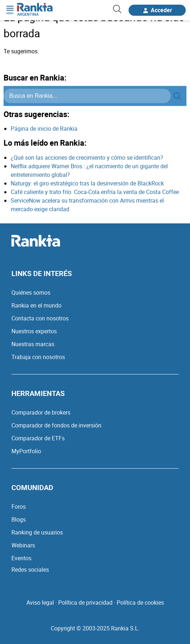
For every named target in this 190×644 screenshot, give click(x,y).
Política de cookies (140, 602)
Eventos (21, 558)
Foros (19, 507)
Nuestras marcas (33, 344)
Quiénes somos (31, 292)
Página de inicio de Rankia (44, 129)
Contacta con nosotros (40, 318)
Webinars (23, 545)
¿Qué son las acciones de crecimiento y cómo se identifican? (87, 158)
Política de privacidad (85, 602)
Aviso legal (40, 602)
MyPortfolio (26, 451)
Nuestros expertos (34, 331)
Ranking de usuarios (37, 532)
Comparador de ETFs (38, 438)
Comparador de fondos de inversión (56, 425)
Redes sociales (30, 570)
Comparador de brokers (41, 412)
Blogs (19, 519)
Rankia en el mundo (36, 305)
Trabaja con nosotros (38, 357)
